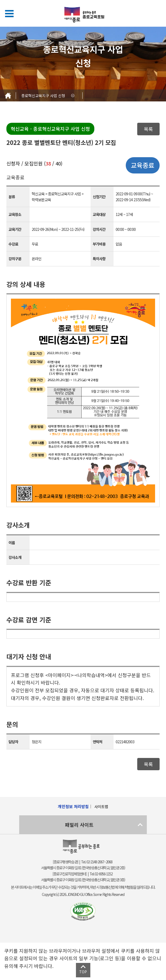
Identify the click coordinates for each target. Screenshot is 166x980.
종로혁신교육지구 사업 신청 (43, 96)
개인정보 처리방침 (73, 806)
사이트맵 (101, 807)
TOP (83, 972)
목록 (148, 129)
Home (8, 95)
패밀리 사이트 (79, 825)
